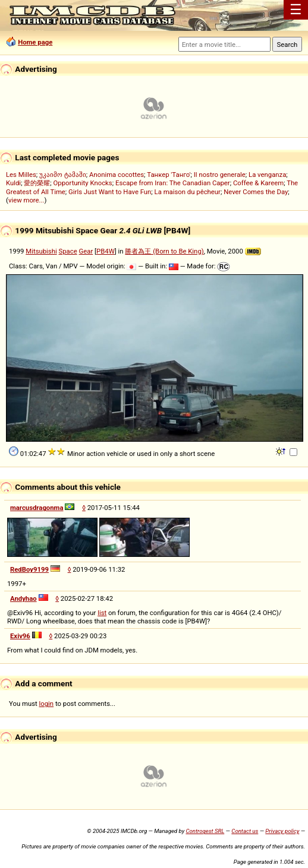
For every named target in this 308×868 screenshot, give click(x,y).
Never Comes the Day (256, 192)
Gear (86, 251)
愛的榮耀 (37, 183)
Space (68, 251)
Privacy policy (282, 831)
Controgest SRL (205, 831)
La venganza (267, 175)
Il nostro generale (220, 175)
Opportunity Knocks (83, 183)
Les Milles (21, 175)
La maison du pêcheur (188, 192)
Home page (35, 42)
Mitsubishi (41, 251)
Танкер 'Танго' (169, 175)
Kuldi (13, 183)
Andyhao (23, 598)
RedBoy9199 (29, 569)
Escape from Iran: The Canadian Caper (173, 183)
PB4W (106, 251)
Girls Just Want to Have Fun (110, 192)
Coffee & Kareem (258, 183)
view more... (26, 200)
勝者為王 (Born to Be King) (164, 251)
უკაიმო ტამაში (63, 175)
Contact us (245, 831)
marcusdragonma (37, 508)
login (47, 704)
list (102, 613)
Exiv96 (20, 636)
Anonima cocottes (117, 175)
